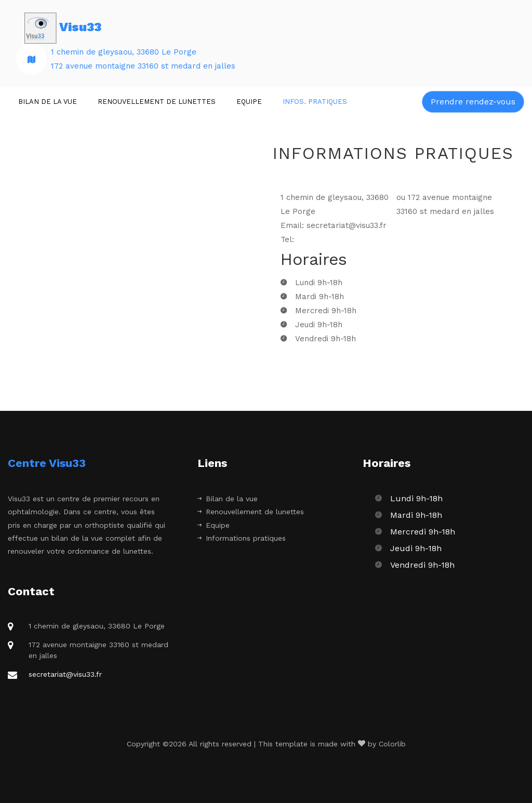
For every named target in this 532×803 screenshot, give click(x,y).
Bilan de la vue (48, 102)
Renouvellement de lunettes (157, 102)
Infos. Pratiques (315, 102)
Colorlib (392, 744)
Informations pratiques (242, 538)
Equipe (249, 102)
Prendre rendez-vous (473, 102)
